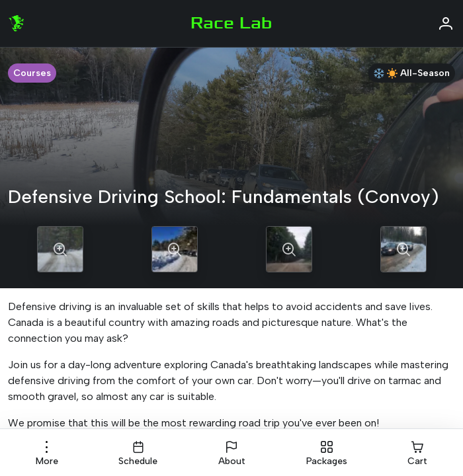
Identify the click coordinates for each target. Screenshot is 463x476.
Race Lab (232, 23)
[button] (47, 454)
